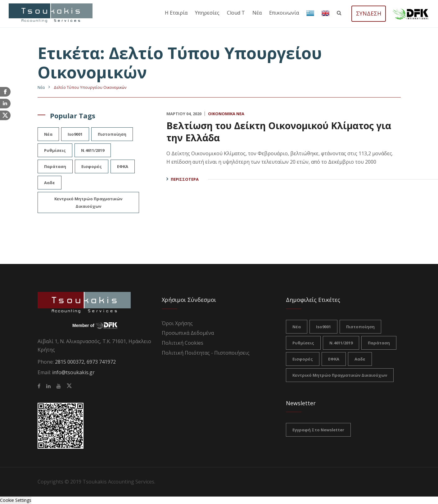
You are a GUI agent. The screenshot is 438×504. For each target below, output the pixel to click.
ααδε (50, 183)
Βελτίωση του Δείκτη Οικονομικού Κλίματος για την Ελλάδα (279, 132)
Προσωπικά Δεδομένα (188, 333)
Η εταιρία (176, 13)
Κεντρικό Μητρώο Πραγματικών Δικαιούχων (88, 202)
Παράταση (55, 166)
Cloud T (236, 13)
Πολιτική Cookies (183, 343)
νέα (48, 134)
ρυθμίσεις (55, 150)
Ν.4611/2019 (93, 150)
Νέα (257, 13)
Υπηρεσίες (207, 13)
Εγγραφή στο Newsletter (318, 430)
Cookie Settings (16, 500)
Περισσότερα (185, 179)
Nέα (41, 87)
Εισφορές (92, 166)
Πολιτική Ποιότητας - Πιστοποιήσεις (206, 353)
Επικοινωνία (284, 13)
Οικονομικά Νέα (226, 114)
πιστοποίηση (112, 134)
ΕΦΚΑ (123, 166)
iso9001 (75, 134)
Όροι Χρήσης (177, 323)
